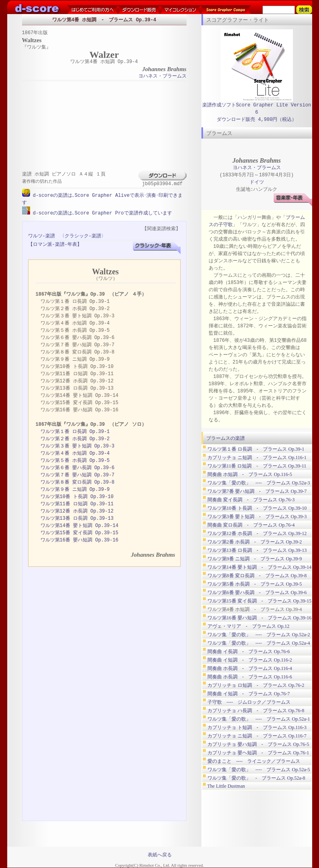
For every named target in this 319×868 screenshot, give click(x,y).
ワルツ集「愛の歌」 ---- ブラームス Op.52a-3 (259, 483)
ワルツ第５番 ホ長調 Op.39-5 (75, 460)
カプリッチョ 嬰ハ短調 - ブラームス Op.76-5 (258, 744)
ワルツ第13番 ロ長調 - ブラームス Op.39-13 (257, 550)
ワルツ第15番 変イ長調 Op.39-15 (79, 532)
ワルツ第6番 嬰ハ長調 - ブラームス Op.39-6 (257, 592)
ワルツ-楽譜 (42, 236)
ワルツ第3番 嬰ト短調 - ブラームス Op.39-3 (257, 517)
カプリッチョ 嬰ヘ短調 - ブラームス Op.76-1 (258, 753)
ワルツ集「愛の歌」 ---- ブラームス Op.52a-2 (259, 635)
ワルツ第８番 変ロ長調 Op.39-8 (78, 482)
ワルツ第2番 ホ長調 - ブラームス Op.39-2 (255, 542)
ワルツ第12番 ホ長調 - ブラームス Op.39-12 (257, 533)
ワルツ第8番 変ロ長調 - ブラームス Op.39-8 (257, 576)
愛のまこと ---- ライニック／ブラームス (254, 761)
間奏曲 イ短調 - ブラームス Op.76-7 (249, 694)
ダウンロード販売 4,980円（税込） (257, 119)
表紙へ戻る (160, 854)
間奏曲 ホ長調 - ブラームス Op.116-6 (250, 677)
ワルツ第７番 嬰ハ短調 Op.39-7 (78, 475)
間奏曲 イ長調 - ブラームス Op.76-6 (249, 652)
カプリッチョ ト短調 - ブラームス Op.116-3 (257, 727)
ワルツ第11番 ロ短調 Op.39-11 (77, 503)
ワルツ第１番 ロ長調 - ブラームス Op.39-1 (256, 449)
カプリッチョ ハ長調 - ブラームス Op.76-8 (256, 711)
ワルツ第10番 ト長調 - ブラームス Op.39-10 (257, 508)
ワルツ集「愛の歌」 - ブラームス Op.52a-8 (256, 778)
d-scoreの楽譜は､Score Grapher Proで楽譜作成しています (101, 213)
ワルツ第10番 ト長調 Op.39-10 (77, 496)
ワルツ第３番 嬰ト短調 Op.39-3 (78, 446)
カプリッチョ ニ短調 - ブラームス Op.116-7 (257, 736)
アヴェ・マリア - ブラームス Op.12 (249, 626)
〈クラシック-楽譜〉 (83, 236)
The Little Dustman (226, 786)
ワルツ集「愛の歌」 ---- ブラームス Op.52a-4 (259, 643)
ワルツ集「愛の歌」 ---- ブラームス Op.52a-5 (259, 770)
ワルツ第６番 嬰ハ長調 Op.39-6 (78, 467)
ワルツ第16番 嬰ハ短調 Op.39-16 (79, 540)
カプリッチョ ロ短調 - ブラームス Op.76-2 (256, 685)
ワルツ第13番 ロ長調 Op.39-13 (77, 518)
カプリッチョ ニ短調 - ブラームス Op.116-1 (257, 457)
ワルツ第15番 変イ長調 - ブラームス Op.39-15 (260, 601)
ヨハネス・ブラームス (163, 77)
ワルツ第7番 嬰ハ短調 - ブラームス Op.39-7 (257, 491)
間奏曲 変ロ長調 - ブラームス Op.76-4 (251, 525)
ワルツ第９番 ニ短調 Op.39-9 (75, 489)
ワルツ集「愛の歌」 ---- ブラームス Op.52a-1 (259, 719)
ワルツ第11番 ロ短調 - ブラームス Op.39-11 (257, 466)
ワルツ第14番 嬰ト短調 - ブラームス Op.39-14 (260, 567)
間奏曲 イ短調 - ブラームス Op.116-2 (250, 660)
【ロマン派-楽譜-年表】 (55, 244)
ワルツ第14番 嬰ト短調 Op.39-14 (79, 525)
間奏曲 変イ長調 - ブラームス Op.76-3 (251, 500)
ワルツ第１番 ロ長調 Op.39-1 (75, 431)
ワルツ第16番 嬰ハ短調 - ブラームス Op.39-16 (260, 618)
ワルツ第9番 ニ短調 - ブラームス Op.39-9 (255, 559)
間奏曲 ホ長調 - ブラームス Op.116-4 (250, 668)
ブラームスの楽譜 (226, 438)
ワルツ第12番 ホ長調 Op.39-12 (77, 511)
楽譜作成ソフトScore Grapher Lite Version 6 (257, 109)
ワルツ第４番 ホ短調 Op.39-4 (75, 453)
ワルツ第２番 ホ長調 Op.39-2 (75, 438)
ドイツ (257, 182)
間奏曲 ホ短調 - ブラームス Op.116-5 (250, 474)
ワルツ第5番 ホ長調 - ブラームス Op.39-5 (255, 584)
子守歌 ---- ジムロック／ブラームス (249, 702)
